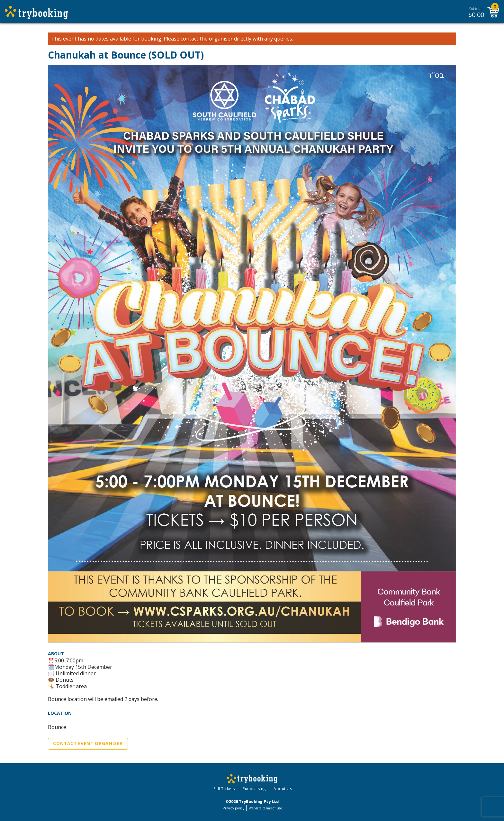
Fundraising (254, 789)
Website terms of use (265, 808)
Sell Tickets (224, 789)
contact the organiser (207, 39)
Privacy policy (234, 808)
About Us (283, 789)
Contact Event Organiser (88, 743)
